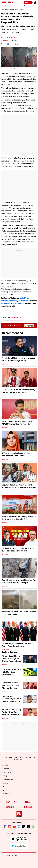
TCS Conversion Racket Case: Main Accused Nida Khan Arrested (16, 454)
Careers (4, 790)
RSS (3, 787)
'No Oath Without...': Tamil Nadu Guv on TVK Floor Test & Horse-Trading (18, 550)
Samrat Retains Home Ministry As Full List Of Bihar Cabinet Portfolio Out (19, 518)
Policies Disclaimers (8, 779)
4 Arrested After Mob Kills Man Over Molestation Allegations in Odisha (12, 673)
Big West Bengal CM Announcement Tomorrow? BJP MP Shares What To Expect (19, 486)
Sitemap (4, 776)
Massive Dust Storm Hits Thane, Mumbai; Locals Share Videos (19, 613)
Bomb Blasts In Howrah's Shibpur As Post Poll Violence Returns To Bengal (19, 581)
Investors (5, 783)
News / (3, 6)
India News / (10, 6)
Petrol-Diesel (6, 794)
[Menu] (35, 2)
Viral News (5, 396)
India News (4, 40)
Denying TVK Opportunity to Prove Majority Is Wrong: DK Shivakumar (12, 700)
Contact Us (5, 769)
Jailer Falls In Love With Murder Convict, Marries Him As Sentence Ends (18, 391)
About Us (5, 765)
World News (5, 650)
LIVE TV (28, 2)
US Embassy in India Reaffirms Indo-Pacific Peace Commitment (17, 645)
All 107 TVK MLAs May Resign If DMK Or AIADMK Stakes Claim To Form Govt (18, 423)
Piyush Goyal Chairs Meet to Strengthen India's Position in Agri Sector (18, 359)
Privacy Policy (6, 772)
